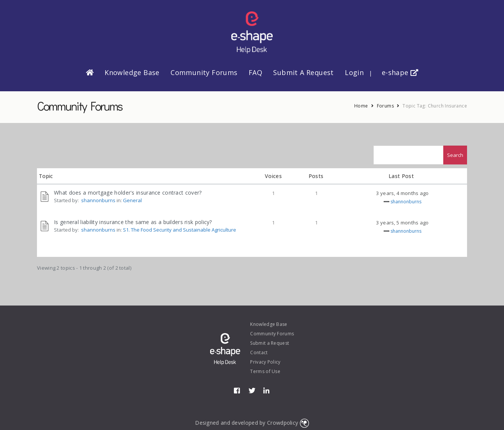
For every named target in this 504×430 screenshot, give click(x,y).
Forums (385, 106)
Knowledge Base (132, 72)
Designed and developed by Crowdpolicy (252, 423)
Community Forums (204, 72)
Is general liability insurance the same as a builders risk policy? (133, 222)
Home (361, 106)
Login (354, 72)
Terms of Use (265, 371)
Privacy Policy (265, 362)
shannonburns (98, 200)
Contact (259, 352)
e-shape (400, 72)
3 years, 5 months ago (402, 223)
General (132, 200)
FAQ (255, 72)
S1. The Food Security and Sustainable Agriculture (180, 230)
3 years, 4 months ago (402, 193)
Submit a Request (303, 72)
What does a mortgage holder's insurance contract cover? (128, 193)
